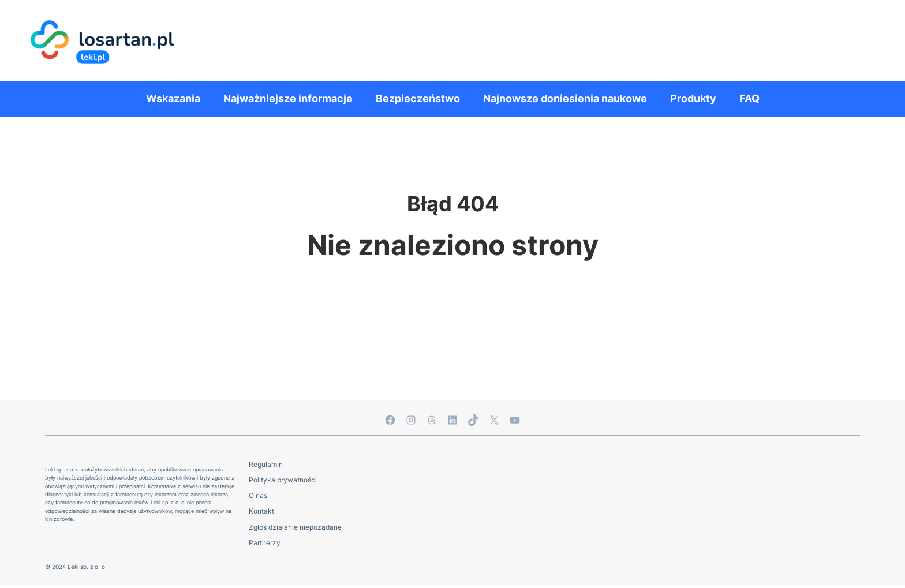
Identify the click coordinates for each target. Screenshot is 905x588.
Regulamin (266, 464)
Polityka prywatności (283, 480)
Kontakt (261, 511)
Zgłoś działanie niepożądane (295, 527)
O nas (258, 495)
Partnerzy (265, 543)
